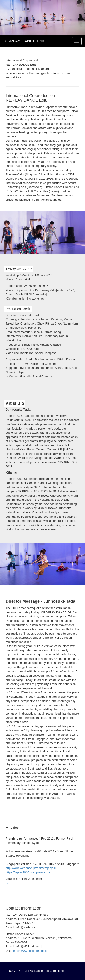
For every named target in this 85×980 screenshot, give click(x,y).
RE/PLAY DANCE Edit (24, 41)
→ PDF (11, 883)
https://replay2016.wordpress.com (28, 872)
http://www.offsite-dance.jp (30, 951)
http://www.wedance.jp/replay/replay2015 (32, 868)
